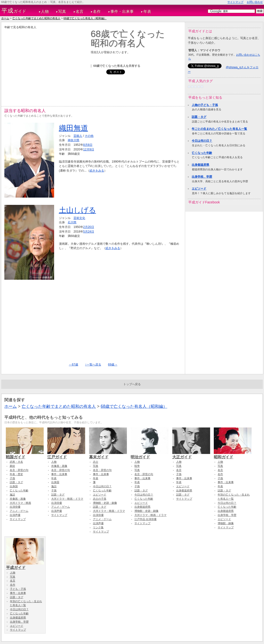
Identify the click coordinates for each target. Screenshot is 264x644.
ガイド (14, 11)
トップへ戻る (132, 384)
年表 (147, 12)
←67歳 (74, 365)
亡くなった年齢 (202, 153)
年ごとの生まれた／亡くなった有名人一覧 (219, 129)
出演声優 (15, 515)
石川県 (72, 222)
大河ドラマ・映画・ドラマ (67, 499)
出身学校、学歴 (202, 177)
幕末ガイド (108, 455)
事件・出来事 (122, 12)
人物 (45, 12)
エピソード (199, 189)
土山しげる (78, 210)
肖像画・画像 (18, 499)
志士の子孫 (100, 499)
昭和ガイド (233, 455)
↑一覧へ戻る (93, 365)
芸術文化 (79, 218)
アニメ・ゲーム (19, 511)
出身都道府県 (200, 165)
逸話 (12, 495)
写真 (62, 12)
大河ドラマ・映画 (20, 503)
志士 (96, 462)
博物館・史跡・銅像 (105, 503)
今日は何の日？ (202, 141)
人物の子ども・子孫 (205, 105)
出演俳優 (15, 507)
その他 (89, 136)
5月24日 (89, 232)
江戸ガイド (66, 455)
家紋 (12, 466)
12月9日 (89, 149)
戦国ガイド (25, 455)
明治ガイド (149, 455)
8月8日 (88, 145)
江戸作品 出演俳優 (145, 519)
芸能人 (78, 136)
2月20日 (89, 227)
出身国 (14, 486)
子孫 (12, 478)
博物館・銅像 (226, 523)
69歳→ (113, 365)
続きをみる (97, 171)
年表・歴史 (16, 474)
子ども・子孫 (18, 589)
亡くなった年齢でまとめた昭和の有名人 (36, 18)
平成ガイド (25, 565)
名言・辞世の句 (19, 470)
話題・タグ (199, 117)
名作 (97, 12)
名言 (80, 12)
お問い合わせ (255, 2)
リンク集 (98, 527)
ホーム (5, 18)
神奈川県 (74, 140)
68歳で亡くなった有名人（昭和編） (85, 18)
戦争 (137, 466)
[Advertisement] (45, 63)
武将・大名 (16, 462)
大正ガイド (191, 455)
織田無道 (74, 128)
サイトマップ (235, 2)
